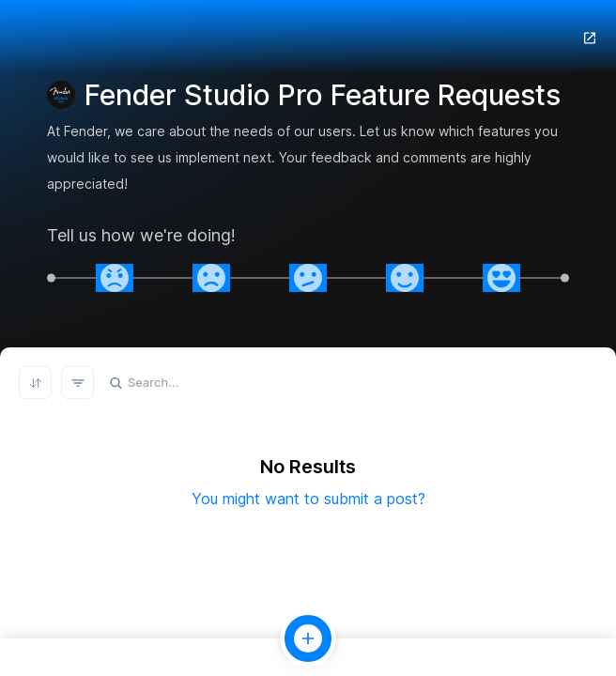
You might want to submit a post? (308, 499)
